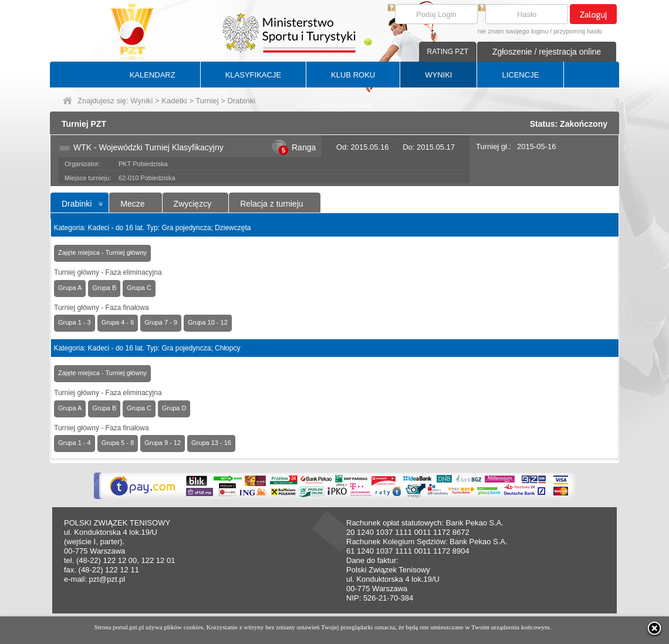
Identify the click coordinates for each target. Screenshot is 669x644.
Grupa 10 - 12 (208, 322)
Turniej (207, 101)
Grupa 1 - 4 (75, 443)
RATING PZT (448, 52)
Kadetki (174, 101)
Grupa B (104, 288)
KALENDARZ (153, 75)
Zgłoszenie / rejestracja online (547, 52)
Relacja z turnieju (271, 204)
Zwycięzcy (193, 204)
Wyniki (141, 101)
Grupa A (70, 288)
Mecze (132, 204)
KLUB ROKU (353, 75)
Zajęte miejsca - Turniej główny (102, 252)
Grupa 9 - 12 (163, 443)
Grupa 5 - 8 (118, 443)
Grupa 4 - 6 (118, 322)
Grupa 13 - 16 (211, 443)
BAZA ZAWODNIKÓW (335, 105)
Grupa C (139, 288)
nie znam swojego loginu (513, 31)
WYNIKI (438, 75)
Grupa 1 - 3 (75, 322)
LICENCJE (520, 75)
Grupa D (174, 408)
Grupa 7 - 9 (161, 322)
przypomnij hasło (578, 31)
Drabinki (77, 204)
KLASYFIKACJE (253, 75)
